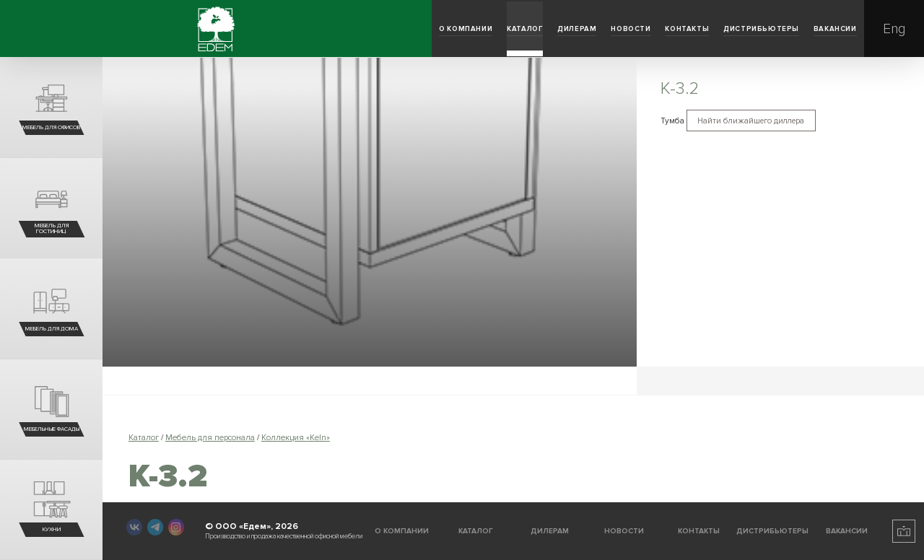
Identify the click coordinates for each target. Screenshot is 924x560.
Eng (894, 29)
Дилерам (366, 29)
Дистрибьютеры (691, 29)
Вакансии (812, 29)
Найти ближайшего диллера (757, 122)
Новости (467, 29)
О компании (161, 29)
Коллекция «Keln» (296, 437)
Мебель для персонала (210, 437)
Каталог (268, 29)
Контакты (571, 29)
